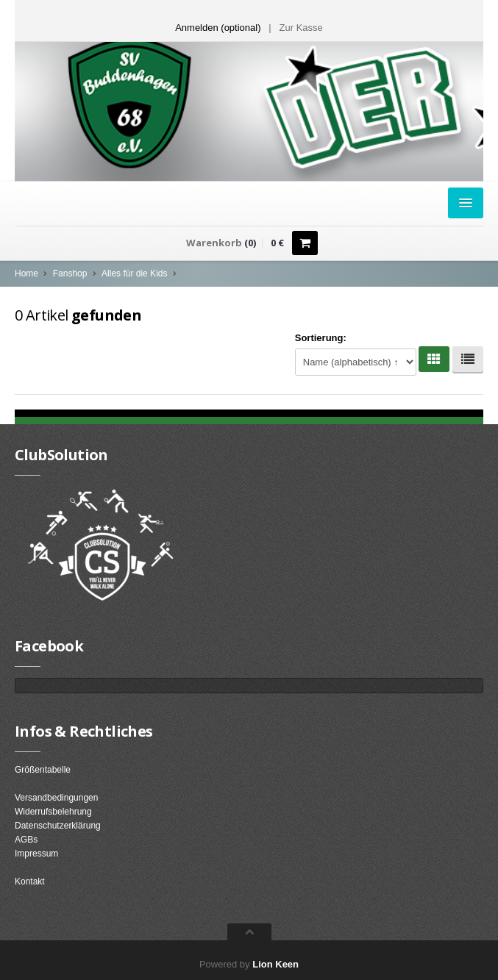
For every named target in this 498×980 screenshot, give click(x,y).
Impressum (36, 854)
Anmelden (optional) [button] (218, 28)
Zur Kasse (301, 28)
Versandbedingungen (56, 798)
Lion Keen (275, 964)
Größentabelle (43, 770)
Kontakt (30, 881)
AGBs (26, 840)
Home (26, 273)
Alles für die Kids (134, 273)
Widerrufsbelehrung (53, 812)
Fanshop (70, 273)
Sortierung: (321, 338)
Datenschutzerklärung (58, 826)
